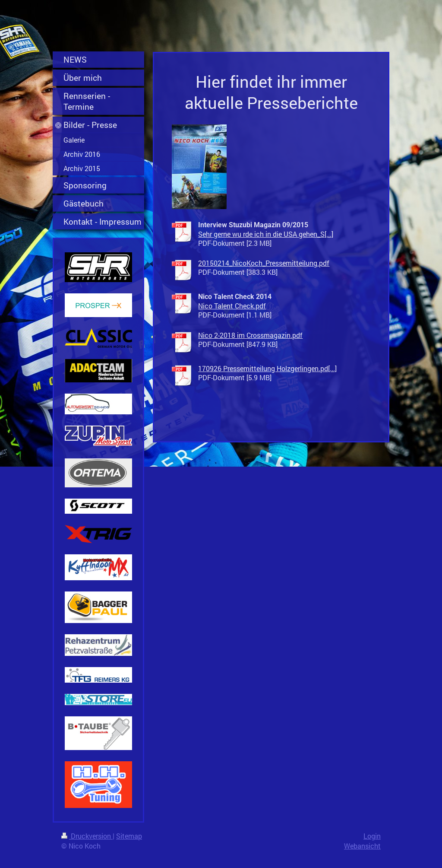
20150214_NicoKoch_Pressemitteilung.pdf (264, 263)
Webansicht (362, 846)
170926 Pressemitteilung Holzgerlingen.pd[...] (267, 368)
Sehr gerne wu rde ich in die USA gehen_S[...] (266, 234)
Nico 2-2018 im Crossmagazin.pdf (250, 335)
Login (372, 836)
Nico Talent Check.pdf (232, 306)
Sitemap (129, 836)
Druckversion (87, 836)
